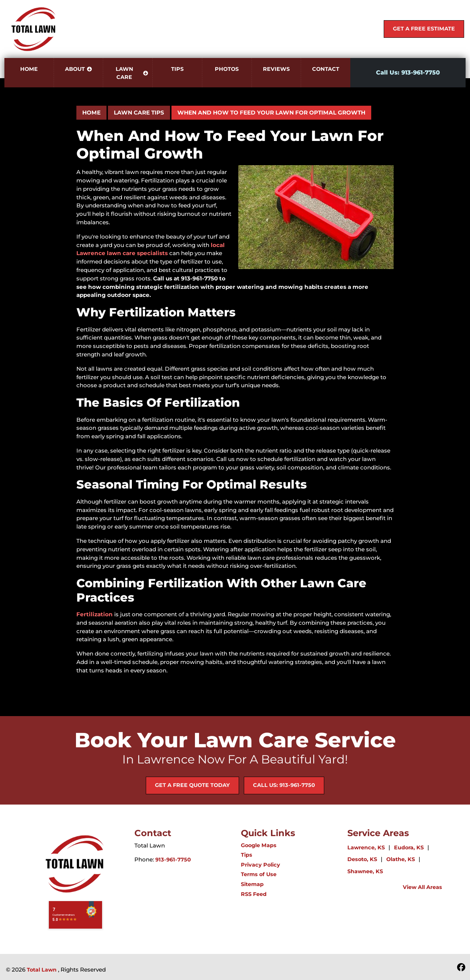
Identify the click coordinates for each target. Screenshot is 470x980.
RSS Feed (254, 894)
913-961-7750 (173, 860)
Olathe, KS (401, 859)
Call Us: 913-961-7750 (408, 72)
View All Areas (422, 887)
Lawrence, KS (366, 847)
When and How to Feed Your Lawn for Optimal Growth (271, 112)
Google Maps (259, 845)
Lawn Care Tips (139, 112)
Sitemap (252, 884)
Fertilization (95, 614)
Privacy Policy (261, 865)
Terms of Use (259, 874)
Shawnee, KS (365, 871)
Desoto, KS (362, 859)
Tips (247, 855)
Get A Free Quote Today (192, 785)
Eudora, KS (409, 847)
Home (91, 112)
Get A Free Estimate (424, 29)
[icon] (461, 968)
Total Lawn (42, 970)
